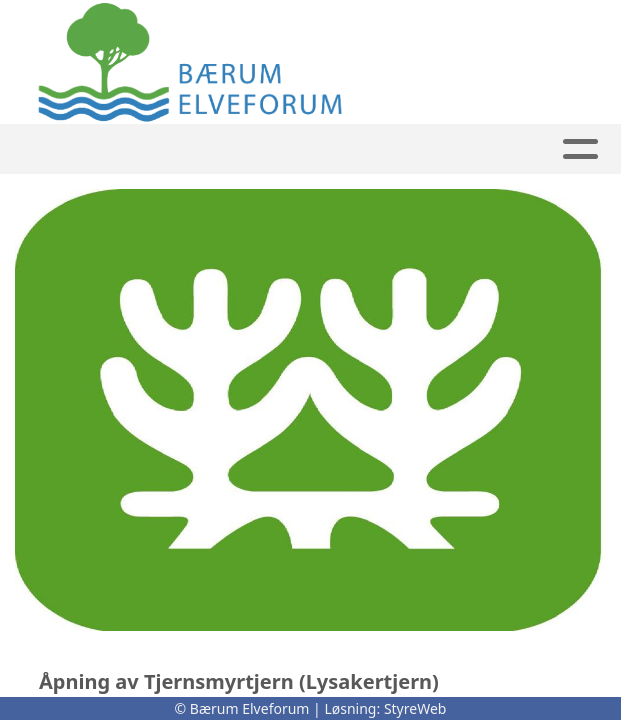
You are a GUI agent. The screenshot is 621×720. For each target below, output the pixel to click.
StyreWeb (415, 708)
